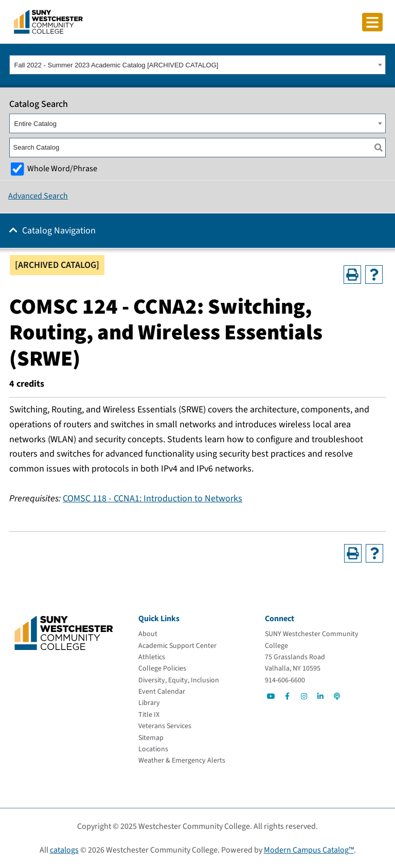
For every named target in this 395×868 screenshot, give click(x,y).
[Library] (149, 703)
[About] (148, 634)
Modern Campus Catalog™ (309, 850)
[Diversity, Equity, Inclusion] (179, 680)
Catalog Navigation (59, 231)
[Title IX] (149, 715)
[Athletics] (152, 657)
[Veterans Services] (165, 726)
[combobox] (197, 65)
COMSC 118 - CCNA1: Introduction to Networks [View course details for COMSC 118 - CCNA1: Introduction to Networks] (152, 499)
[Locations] (153, 749)
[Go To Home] (48, 21)
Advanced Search (38, 196)
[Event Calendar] (162, 692)
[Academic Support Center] (177, 646)
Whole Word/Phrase (62, 168)
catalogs (64, 850)
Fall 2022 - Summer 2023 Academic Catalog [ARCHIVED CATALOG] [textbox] (116, 65)
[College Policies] (162, 668)
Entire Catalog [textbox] (35, 124)
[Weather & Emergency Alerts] (182, 761)
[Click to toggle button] (372, 22)
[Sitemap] (151, 738)
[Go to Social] (271, 696)
